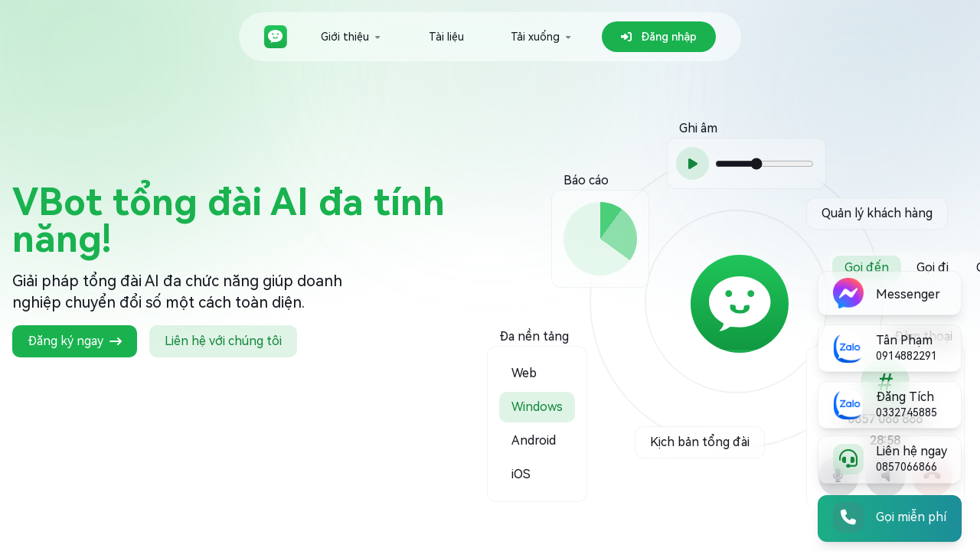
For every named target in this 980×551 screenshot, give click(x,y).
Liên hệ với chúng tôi (223, 341)
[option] (537, 360)
